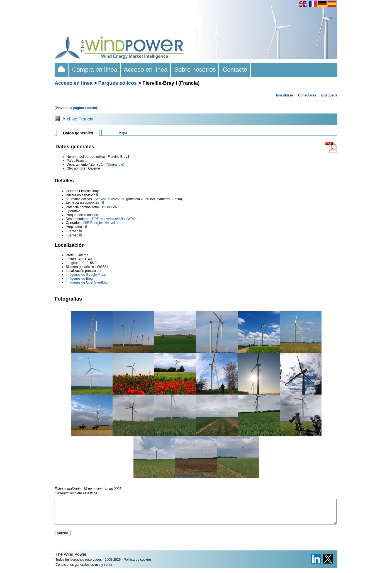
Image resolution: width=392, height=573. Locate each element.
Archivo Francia (78, 119)
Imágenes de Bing (79, 279)
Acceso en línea (146, 70)
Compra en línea (95, 70)
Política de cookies (138, 565)
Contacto (235, 70)
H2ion (122, 219)
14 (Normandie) (112, 165)
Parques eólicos (118, 83)
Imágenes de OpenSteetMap (87, 282)
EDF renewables (105, 219)
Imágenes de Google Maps (86, 275)
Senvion (100, 199)
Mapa (123, 133)
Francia (82, 161)
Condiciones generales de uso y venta (84, 570)
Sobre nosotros (195, 70)
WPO (131, 219)
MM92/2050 (116, 199)
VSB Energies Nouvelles (101, 223)
